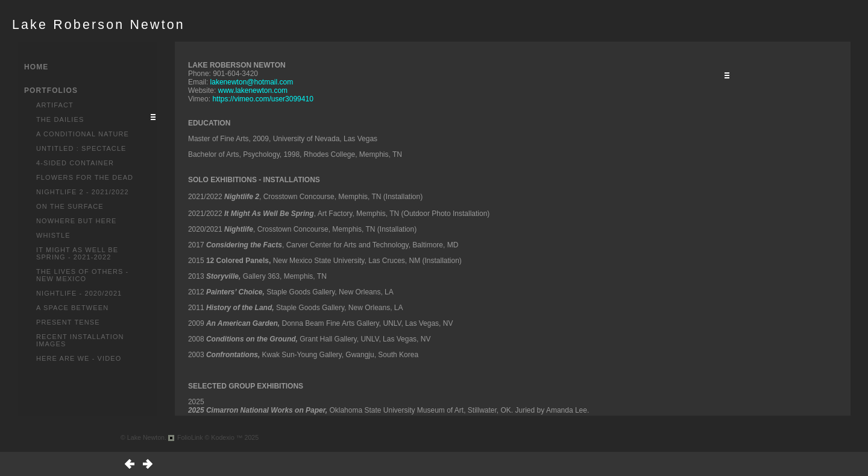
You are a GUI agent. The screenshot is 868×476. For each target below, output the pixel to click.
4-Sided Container (75, 163)
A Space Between (72, 308)
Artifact (55, 105)
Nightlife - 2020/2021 (79, 293)
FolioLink (190, 437)
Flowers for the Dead (85, 177)
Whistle (53, 235)
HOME (36, 67)
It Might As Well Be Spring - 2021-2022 (77, 253)
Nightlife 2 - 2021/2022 (83, 192)
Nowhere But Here (77, 221)
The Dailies (60, 119)
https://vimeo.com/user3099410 (263, 99)
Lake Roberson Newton (99, 25)
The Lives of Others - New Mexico (82, 275)
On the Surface (70, 206)
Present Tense (68, 322)
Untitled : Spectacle (81, 148)
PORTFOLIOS (51, 90)
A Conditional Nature (83, 134)
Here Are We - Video (79, 358)
